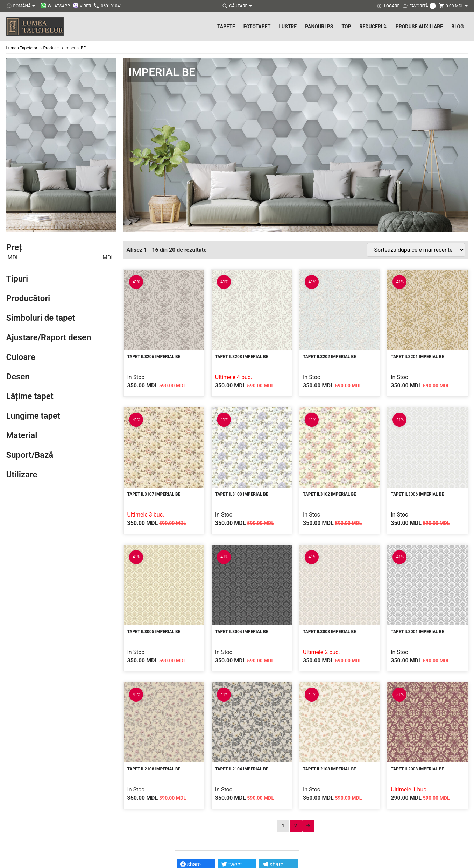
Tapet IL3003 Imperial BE (330, 632)
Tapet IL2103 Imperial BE (330, 769)
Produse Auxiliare (419, 27)
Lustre (288, 27)
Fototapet (257, 27)
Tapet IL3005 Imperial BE (154, 632)
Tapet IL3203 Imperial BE (242, 357)
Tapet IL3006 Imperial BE (417, 494)
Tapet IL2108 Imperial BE (154, 769)
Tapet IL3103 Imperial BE (242, 494)
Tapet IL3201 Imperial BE (417, 357)
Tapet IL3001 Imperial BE (417, 632)
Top (346, 27)
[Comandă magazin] (416, 250)
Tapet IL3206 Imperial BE (154, 357)
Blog (457, 27)
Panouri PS (319, 27)
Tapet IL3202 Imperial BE (330, 357)
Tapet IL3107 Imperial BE (154, 494)
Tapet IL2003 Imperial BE (417, 769)
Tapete (226, 27)
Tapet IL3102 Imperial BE (330, 494)
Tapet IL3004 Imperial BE (242, 632)
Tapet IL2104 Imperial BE (242, 769)
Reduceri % (373, 27)
